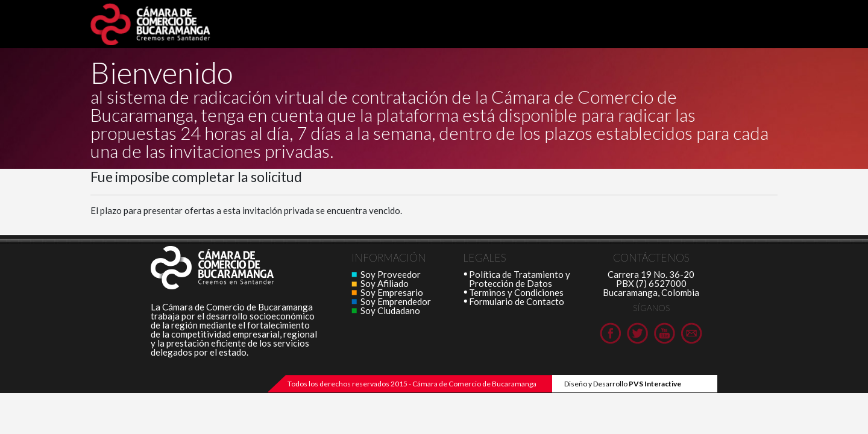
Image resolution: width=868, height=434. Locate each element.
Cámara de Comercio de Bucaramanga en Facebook (610, 333)
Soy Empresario (392, 292)
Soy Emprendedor (396, 301)
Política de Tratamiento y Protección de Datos (520, 279)
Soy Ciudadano (390, 310)
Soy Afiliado (385, 283)
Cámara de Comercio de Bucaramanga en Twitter (637, 333)
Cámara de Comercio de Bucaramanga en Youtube (665, 333)
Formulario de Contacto (517, 301)
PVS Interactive (655, 384)
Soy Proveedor (391, 274)
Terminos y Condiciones (516, 292)
